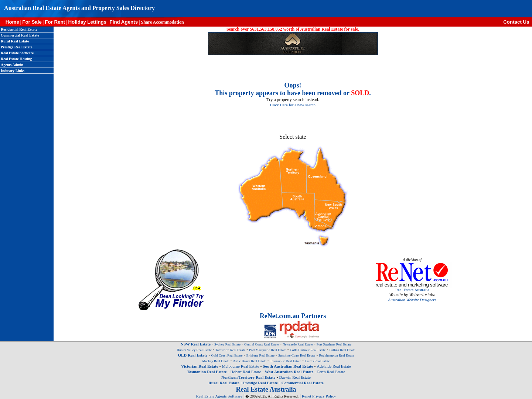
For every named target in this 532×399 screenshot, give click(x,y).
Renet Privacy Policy (319, 396)
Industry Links (13, 71)
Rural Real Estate (15, 41)
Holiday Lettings (87, 22)
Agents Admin (12, 65)
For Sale (32, 22)
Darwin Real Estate (295, 377)
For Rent (55, 22)
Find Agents (124, 22)
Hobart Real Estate (246, 372)
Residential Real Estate (19, 29)
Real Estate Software (17, 53)
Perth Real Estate (331, 372)
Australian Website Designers (412, 300)
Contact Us (518, 22)
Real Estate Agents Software (219, 396)
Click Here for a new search (293, 105)
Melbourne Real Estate (241, 366)
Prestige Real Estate (16, 47)
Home (10, 22)
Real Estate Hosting (16, 59)
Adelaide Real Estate (334, 366)
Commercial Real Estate (20, 35)
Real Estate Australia (412, 290)
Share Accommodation (162, 22)
